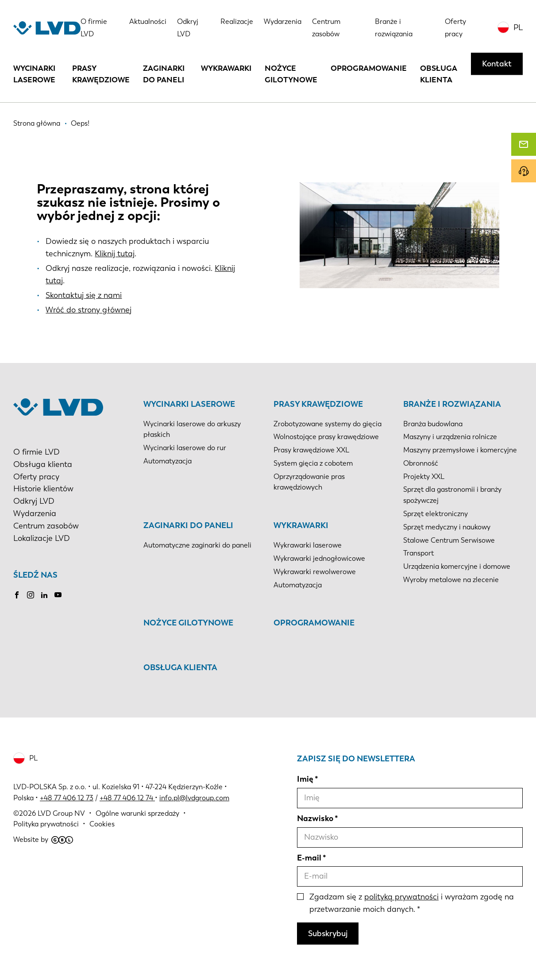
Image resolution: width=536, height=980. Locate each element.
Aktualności (148, 21)
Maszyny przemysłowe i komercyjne (460, 450)
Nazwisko (315, 818)
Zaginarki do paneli (164, 74)
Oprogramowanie (369, 68)
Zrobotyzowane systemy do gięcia (328, 424)
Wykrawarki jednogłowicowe (319, 558)
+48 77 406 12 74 (126, 798)
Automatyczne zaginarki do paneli (197, 545)
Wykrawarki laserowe (308, 545)
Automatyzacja (168, 461)
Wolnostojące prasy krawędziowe (326, 437)
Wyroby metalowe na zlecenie (451, 580)
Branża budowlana (433, 424)
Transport (418, 553)
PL (518, 27)
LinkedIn (44, 595)
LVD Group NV (61, 813)
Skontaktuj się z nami (84, 295)
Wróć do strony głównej (89, 310)
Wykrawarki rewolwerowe (315, 572)
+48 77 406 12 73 (67, 798)
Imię (305, 779)
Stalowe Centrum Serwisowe (449, 540)
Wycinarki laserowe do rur (185, 448)
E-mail (309, 858)
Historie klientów (43, 489)
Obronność (421, 463)
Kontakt (497, 64)
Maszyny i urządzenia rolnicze (450, 437)
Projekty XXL (424, 476)
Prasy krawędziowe (101, 74)
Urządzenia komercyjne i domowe (457, 566)
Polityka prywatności (46, 824)
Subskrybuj (328, 934)
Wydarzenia (283, 21)
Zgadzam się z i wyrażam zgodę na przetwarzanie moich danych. (412, 903)
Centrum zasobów (46, 526)
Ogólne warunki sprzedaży (137, 813)
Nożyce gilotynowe (291, 74)
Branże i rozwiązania (452, 404)
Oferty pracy (36, 477)
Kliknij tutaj (115, 254)
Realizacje (237, 21)
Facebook (17, 595)
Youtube (58, 595)
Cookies (102, 824)
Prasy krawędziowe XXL (311, 450)
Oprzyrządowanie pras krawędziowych (309, 482)
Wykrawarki (226, 68)
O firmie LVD (37, 452)
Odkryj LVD (34, 501)
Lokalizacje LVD (42, 538)
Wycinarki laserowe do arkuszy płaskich (192, 429)
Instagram (31, 595)
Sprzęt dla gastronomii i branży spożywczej (452, 495)
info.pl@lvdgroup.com (194, 798)
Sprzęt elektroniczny (436, 514)
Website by (43, 839)
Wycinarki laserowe (34, 74)
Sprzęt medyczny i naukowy (447, 527)
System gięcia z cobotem (313, 463)
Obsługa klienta (439, 74)
